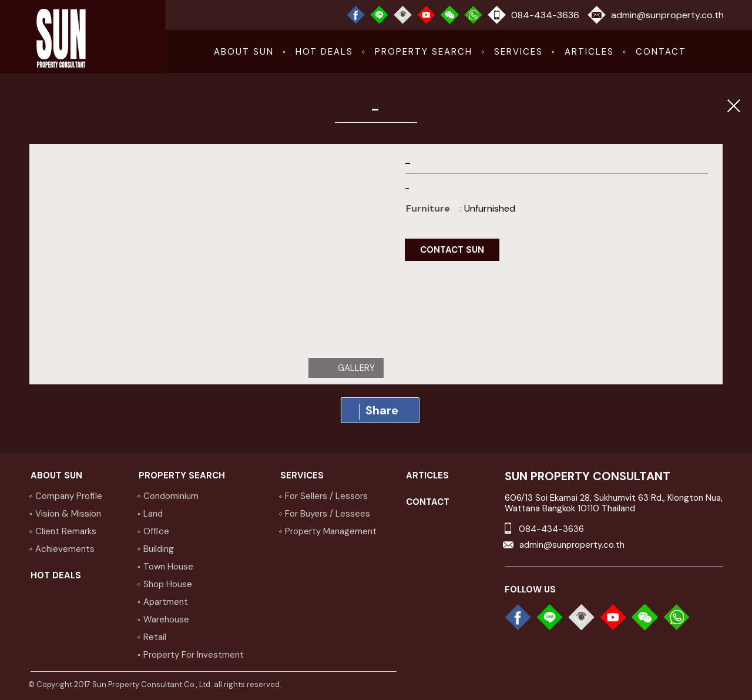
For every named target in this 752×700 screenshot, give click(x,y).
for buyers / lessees (328, 514)
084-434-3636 (545, 15)
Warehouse (166, 619)
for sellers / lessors (326, 496)
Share (379, 411)
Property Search (424, 52)
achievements (65, 549)
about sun (244, 52)
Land (153, 514)
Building (159, 549)
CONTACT (661, 52)
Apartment (166, 602)
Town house (168, 567)
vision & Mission (68, 514)
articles (589, 52)
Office (156, 531)
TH (710, 52)
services (518, 52)
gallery (356, 368)
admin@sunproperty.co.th (667, 15)
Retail (155, 637)
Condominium (171, 496)
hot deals (324, 52)
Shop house (168, 584)
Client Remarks (66, 531)
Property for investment (194, 655)
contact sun (452, 250)
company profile (69, 496)
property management (331, 531)
